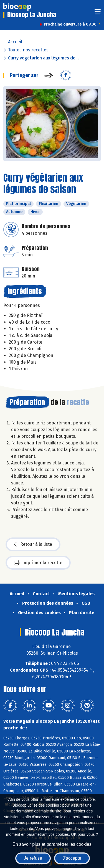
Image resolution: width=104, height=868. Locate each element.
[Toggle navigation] (98, 13)
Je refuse (33, 858)
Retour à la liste (33, 544)
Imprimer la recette (38, 563)
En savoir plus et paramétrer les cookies (52, 844)
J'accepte (72, 858)
